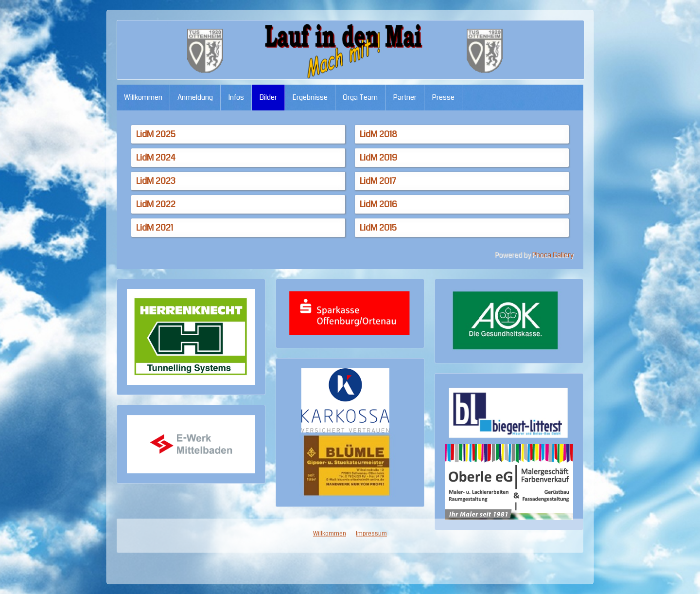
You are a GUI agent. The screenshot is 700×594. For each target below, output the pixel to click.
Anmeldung (195, 97)
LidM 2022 (156, 204)
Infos (236, 97)
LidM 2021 (155, 228)
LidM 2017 (378, 181)
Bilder (268, 97)
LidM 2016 (378, 204)
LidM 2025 (156, 134)
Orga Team (360, 97)
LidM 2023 (156, 181)
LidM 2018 (378, 134)
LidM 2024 (156, 158)
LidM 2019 (378, 158)
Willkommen (143, 97)
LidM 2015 (378, 228)
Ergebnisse (310, 97)
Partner (405, 97)
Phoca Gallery (553, 255)
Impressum (371, 277)
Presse (443, 97)
